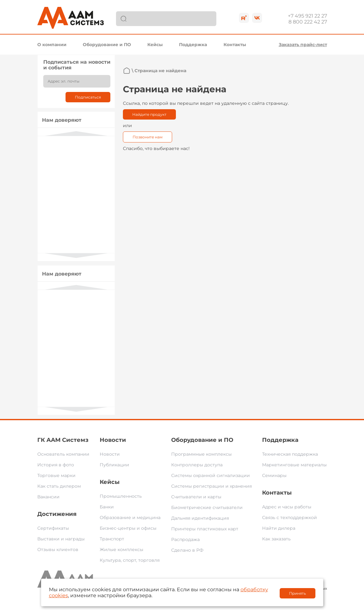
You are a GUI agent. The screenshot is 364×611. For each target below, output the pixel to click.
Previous (76, 134)
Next (76, 256)
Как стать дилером (59, 486)
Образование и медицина (130, 517)
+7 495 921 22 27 (307, 16)
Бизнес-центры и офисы (128, 528)
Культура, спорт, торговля (130, 560)
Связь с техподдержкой (290, 517)
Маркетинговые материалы (294, 465)
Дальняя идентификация (200, 518)
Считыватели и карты (196, 497)
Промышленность (121, 496)
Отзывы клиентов (58, 549)
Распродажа (185, 539)
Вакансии (48, 497)
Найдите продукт (149, 114)
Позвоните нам (148, 137)
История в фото (56, 465)
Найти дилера (279, 528)
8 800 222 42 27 (308, 22)
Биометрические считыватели (207, 507)
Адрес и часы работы (287, 507)
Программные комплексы (201, 454)
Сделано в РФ (187, 550)
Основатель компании (63, 454)
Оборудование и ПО (107, 45)
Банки (107, 507)
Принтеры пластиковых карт (205, 529)
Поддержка (193, 45)
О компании (52, 45)
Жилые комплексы (121, 549)
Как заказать (276, 539)
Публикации (114, 465)
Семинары (274, 475)
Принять (298, 593)
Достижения (57, 514)
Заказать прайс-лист (303, 45)
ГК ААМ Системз (63, 440)
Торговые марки (56, 475)
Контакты (235, 45)
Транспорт (112, 539)
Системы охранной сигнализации (211, 475)
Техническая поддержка (290, 454)
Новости (113, 440)
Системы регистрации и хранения (211, 486)
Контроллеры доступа (197, 465)
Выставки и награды (61, 539)
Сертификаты (53, 528)
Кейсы (155, 45)
